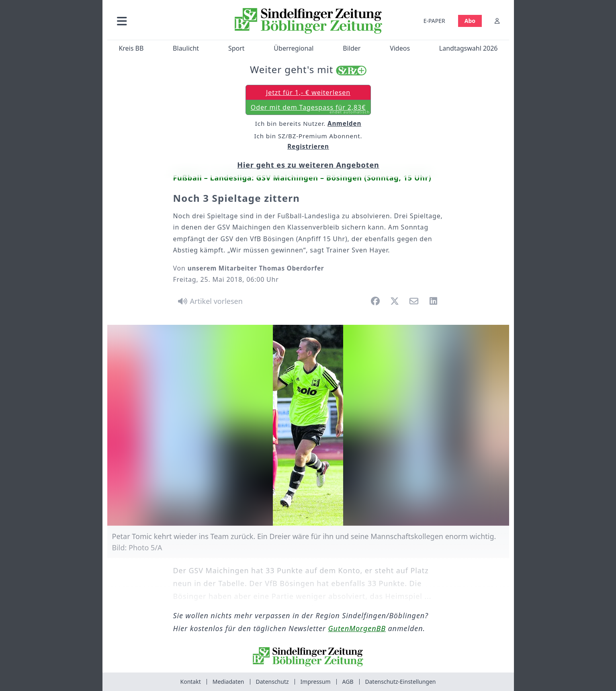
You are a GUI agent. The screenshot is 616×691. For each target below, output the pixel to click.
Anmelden (344, 123)
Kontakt (191, 682)
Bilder (352, 48)
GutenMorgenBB (357, 628)
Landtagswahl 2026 (468, 48)
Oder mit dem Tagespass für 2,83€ (310, 109)
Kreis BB (131, 48)
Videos (400, 48)
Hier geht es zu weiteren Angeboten (308, 165)
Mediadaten (228, 682)
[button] (165, 21)
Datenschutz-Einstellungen (401, 682)
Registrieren (308, 146)
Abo (470, 21)
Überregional (294, 48)
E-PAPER (434, 21)
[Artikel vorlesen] (209, 301)
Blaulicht (186, 48)
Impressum (316, 682)
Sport (236, 48)
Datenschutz (272, 682)
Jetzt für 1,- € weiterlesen (308, 92)
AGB (348, 682)
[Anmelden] (497, 21)
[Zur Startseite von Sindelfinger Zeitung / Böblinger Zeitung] (308, 21)
